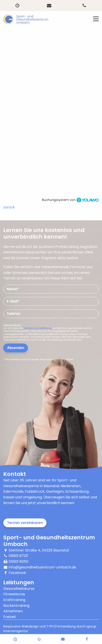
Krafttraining (14, 600)
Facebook (17, 573)
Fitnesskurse (14, 594)
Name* (13, 289)
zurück (9, 207)
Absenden (16, 348)
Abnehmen (13, 611)
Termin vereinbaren (25, 523)
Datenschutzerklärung (38, 328)
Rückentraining (16, 606)
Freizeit (10, 617)
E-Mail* (13, 301)
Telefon (13, 314)
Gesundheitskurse (19, 589)
